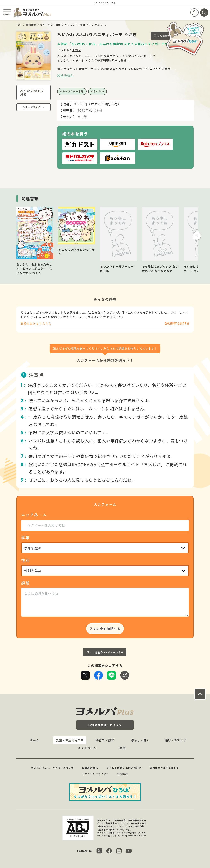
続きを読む (65, 75)
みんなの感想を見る (32, 92)
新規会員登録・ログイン (105, 725)
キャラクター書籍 (50, 25)
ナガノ (77, 50)
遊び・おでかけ (176, 740)
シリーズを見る (32, 107)
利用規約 (122, 774)
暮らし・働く (140, 740)
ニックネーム (34, 515)
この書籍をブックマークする (107, 652)
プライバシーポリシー (96, 774)
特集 (123, 748)
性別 (25, 560)
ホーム (35, 740)
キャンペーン (87, 748)
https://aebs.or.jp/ (134, 836)
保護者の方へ (90, 768)
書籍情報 (31, 25)
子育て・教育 (105, 740)
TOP (19, 25)
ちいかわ (95, 25)
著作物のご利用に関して (164, 768)
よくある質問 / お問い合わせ (124, 768)
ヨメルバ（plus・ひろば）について (52, 768)
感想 (25, 583)
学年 (25, 537)
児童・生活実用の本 (70, 740)
